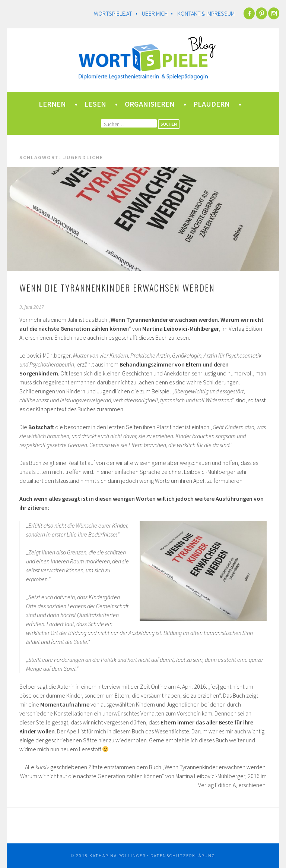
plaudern (212, 104)
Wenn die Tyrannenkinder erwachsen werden (117, 287)
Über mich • (159, 13)
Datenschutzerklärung (183, 856)
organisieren (150, 104)
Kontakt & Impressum (206, 13)
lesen (95, 104)
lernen (52, 104)
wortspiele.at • (117, 13)
